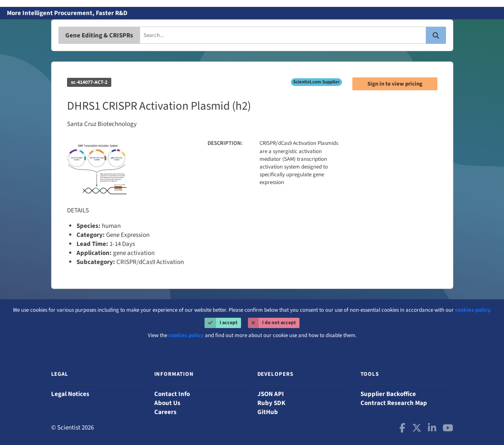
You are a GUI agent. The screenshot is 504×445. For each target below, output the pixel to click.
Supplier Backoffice (388, 394)
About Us (167, 403)
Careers (165, 412)
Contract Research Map (394, 403)
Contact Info (172, 394)
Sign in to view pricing (395, 84)
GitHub (268, 412)
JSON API (271, 394)
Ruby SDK (271, 403)
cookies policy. (473, 310)
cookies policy (186, 335)
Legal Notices (70, 394)
